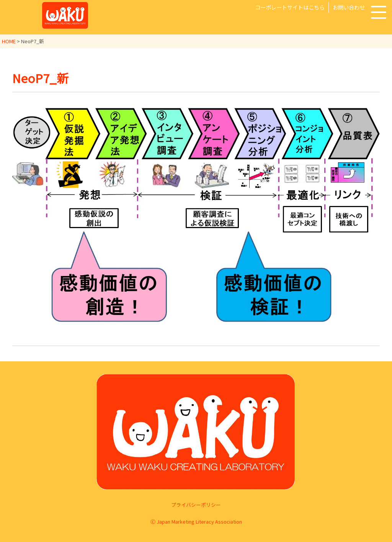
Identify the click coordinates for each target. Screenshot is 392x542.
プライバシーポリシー (196, 505)
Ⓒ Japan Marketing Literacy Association (196, 522)
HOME (9, 41)
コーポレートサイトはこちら (290, 7)
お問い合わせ (349, 7)
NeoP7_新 (41, 78)
